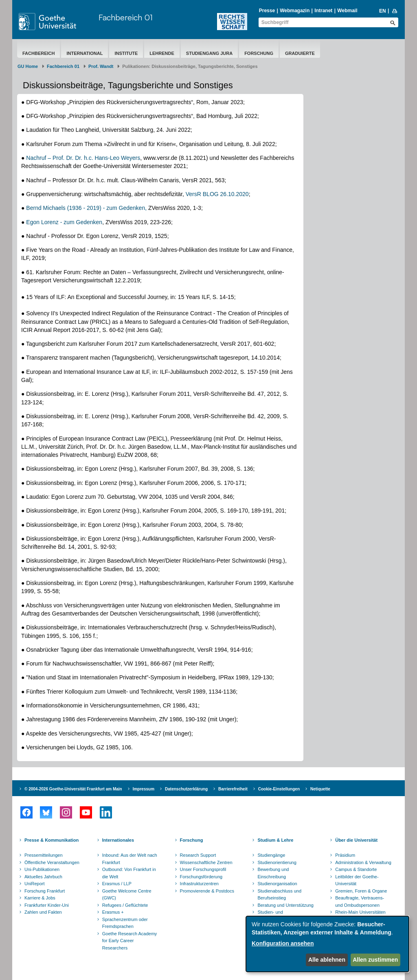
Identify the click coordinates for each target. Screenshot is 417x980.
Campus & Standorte (356, 869)
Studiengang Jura (209, 53)
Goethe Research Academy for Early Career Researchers (130, 941)
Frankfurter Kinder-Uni (47, 905)
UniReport (35, 884)
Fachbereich (38, 53)
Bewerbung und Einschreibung (273, 873)
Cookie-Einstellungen (279, 789)
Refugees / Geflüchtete (125, 905)
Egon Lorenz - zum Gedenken (64, 222)
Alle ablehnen (327, 960)
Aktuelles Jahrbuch (43, 877)
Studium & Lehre (275, 840)
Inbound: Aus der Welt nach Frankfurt (130, 859)
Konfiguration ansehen (283, 943)
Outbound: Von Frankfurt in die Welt (129, 873)
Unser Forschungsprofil (203, 869)
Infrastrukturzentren (199, 884)
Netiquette (320, 789)
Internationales (118, 840)
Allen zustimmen (375, 960)
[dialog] (327, 944)
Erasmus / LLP (117, 884)
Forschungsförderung (201, 877)
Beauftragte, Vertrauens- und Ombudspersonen (360, 901)
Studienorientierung (277, 862)
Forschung (259, 53)
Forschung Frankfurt (45, 891)
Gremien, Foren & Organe (361, 891)
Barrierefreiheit (233, 789)
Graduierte (300, 53)
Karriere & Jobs (40, 898)
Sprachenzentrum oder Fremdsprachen (125, 923)
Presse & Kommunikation (52, 840)
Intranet (323, 11)
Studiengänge (271, 855)
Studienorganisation (277, 884)
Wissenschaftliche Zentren (206, 862)
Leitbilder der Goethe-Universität (357, 880)
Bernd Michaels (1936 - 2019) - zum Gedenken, (86, 208)
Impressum (144, 789)
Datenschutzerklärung (186, 789)
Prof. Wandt (101, 66)
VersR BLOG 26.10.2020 (217, 194)
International (84, 53)
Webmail (347, 11)
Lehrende (162, 53)
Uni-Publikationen (42, 869)
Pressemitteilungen (44, 855)
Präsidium (345, 855)
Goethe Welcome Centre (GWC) (127, 895)
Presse (267, 11)
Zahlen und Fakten (43, 912)
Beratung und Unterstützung (285, 905)
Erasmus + (113, 912)
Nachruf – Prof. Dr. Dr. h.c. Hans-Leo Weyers (83, 158)
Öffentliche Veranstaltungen (52, 862)
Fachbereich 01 (126, 17)
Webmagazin (295, 11)
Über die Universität (356, 840)
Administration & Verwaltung (363, 862)
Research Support (198, 855)
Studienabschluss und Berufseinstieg (279, 895)
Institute (126, 53)
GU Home (28, 66)
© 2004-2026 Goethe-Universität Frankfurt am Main (73, 789)
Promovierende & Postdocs (207, 891)
